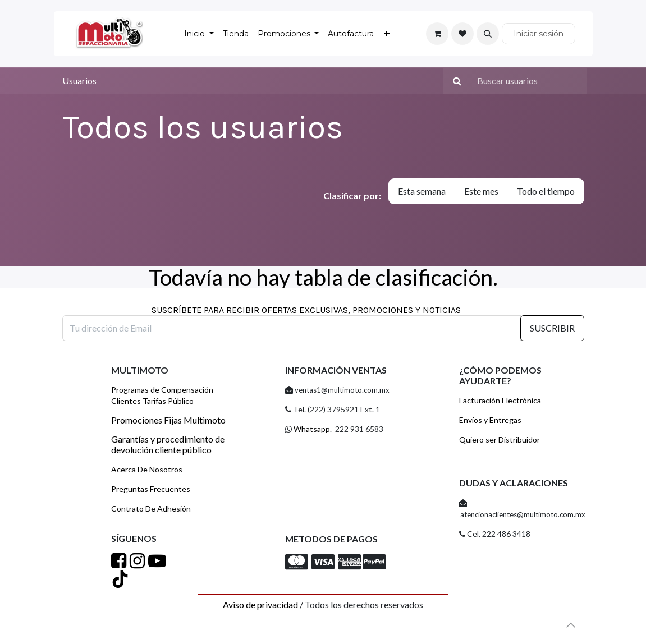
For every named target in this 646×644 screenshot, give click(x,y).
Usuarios (79, 81)
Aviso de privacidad (260, 604)
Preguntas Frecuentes (151, 489)
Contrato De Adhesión (151, 509)
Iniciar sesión (539, 34)
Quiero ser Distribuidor (500, 440)
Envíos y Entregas (490, 420)
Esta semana (422, 191)
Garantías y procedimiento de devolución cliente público (168, 444)
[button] (488, 34)
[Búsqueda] (454, 81)
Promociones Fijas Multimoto (168, 420)
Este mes (481, 191)
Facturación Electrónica (500, 400)
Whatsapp (311, 429)
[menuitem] (199, 34)
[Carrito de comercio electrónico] (437, 34)
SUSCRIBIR (552, 328)
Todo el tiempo (546, 191)
